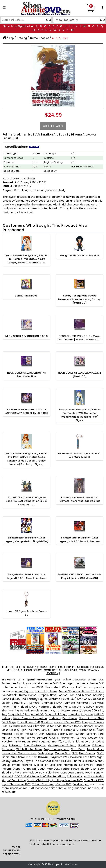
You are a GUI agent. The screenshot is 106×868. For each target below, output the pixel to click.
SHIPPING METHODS (78, 667)
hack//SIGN (96, 730)
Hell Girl (66, 761)
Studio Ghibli (71, 742)
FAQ (61, 667)
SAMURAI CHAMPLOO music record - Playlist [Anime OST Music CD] (80, 576)
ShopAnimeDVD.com (65, 864)
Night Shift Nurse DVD (16, 784)
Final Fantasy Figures (34, 699)
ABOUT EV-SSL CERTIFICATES (12, 852)
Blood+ (57, 707)
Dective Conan (73, 726)
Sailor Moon (66, 734)
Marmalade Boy (34, 773)
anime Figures (24, 691)
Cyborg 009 (89, 711)
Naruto (77, 707)
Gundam (47, 722)
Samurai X (44, 738)
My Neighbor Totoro (62, 745)
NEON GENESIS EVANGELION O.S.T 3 (26, 336)
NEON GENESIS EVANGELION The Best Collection (26, 375)
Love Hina (74, 714)
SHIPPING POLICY (31, 670)
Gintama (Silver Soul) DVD (66, 699)
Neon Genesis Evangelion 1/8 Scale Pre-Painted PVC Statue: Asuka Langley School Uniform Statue (26, 259)
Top (11, 38)
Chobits (51, 734)
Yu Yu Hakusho (94, 776)
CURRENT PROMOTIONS (42, 667)
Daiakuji (43, 757)
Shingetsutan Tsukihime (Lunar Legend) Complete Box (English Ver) (26, 540)
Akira (55, 738)
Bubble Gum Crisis (43, 711)
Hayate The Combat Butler (42, 761)
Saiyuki (45, 730)
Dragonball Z (16, 714)
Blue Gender (87, 753)
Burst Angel (81, 784)
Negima (45, 707)
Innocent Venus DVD (67, 722)
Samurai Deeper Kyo (90, 738)
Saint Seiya (9, 722)
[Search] (26, 20)
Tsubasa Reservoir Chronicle (27, 726)
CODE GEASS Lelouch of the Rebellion (40, 776)
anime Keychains (46, 691)
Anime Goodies (39, 38)
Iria (28, 757)
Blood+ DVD (88, 769)
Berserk (25, 711)
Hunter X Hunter (61, 730)
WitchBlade (54, 726)
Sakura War (75, 776)
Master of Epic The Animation (55, 765)
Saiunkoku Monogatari (61, 773)
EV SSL (16, 847)
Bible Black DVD (94, 780)
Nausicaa (84, 745)
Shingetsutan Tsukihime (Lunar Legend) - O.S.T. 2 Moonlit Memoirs (80, 540)
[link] (16, 837)
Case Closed (10, 730)
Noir (34, 757)
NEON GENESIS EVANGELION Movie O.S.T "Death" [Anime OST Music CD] (79, 338)
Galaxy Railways (12, 761)
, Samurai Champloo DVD (45, 703)
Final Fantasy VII (24, 738)
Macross (7, 734)
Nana (67, 707)
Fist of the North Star (29, 734)
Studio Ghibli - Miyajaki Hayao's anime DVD (55, 780)
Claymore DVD (59, 757)
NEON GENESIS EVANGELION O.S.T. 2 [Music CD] (79, 375)
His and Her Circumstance (19, 753)
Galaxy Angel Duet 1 (26, 296)
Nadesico (55, 718)
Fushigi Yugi (46, 753)
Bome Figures (11, 699)
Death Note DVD (48, 769)
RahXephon (67, 738)
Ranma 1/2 (54, 742)
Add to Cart (53, 126)
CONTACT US (52, 670)
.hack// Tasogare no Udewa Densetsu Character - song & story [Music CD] (79, 299)
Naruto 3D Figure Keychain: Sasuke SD (26, 613)
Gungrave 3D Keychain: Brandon (80, 255)
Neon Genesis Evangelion (30, 718)
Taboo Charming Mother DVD (52, 784)
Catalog (22, 38)
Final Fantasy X (34, 745)
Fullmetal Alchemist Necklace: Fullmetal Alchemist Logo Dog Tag (79, 499)
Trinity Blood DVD (24, 707)
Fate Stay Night (94, 757)
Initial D (99, 714)
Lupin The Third (30, 730)
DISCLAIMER (70, 670)
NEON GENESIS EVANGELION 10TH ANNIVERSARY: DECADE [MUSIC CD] (27, 411)
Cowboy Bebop (94, 707)
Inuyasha (87, 714)
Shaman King (10, 711)
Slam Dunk (78, 749)
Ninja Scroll (18, 757)
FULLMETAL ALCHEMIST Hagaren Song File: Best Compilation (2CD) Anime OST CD (27, 501)
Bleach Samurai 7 (14, 703)
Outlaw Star (63, 753)
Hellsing (7, 718)
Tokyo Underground (56, 749)
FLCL (75, 753)
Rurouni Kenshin (86, 734)
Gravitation (23, 742)
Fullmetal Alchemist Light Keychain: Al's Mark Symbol (79, 455)
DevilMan (76, 757)
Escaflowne (70, 718)
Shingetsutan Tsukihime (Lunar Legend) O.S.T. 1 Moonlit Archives (27, 576)
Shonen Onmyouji (24, 769)
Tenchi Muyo (95, 749)
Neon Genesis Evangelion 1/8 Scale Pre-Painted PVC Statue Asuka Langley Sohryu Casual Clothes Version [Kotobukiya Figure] (26, 459)
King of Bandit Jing (14, 780)
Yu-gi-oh (8, 742)
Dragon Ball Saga (56, 714)
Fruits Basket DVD (29, 722)
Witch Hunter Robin (29, 749)
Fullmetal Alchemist (77, 703)
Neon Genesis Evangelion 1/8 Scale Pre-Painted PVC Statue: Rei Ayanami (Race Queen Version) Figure (80, 415)
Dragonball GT (34, 714)
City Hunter (80, 730)
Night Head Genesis (90, 773)
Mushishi (7, 776)
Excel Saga (39, 742)
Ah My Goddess (94, 699)
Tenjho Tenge (70, 769)
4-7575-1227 (60, 38)
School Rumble (94, 726)
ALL (73, 30)
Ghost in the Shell (91, 718)
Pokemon (15, 745)
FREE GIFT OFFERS (14, 667)
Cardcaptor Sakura (68, 711)
